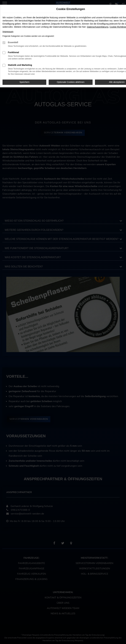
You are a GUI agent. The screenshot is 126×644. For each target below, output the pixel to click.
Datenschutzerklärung (98, 27)
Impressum (8, 32)
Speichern (24, 82)
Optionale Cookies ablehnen (71, 82)
